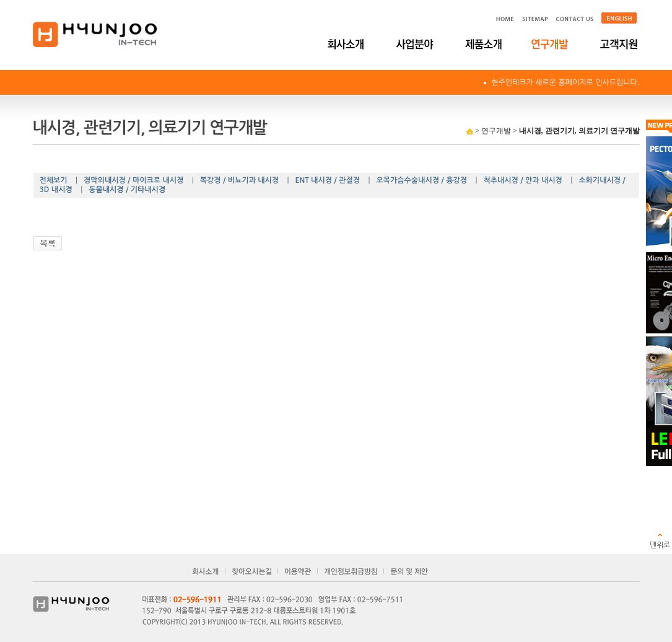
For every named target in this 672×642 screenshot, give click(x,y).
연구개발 (552, 44)
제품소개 (483, 44)
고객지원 (620, 44)
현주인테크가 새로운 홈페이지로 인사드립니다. (565, 82)
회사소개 (347, 44)
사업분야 (415, 44)
